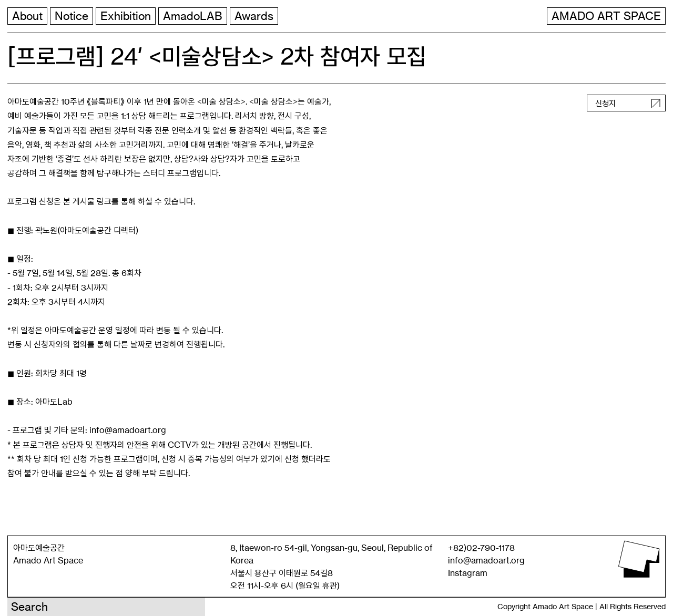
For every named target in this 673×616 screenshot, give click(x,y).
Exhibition (126, 16)
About (27, 16)
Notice (72, 16)
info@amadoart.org (486, 560)
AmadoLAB (193, 16)
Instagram (468, 573)
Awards (254, 16)
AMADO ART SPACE (606, 16)
